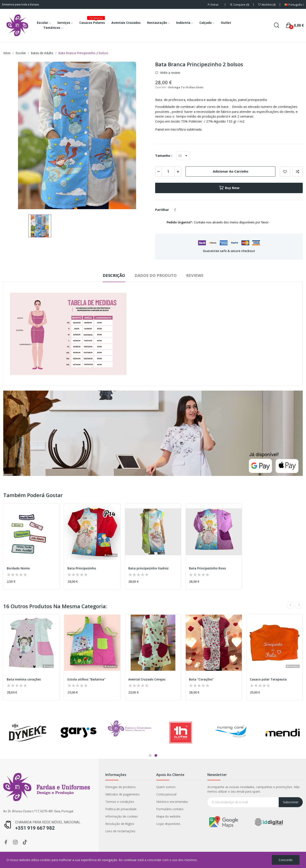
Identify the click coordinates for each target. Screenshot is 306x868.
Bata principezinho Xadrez (148, 568)
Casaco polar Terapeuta (268, 679)
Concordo (286, 860)
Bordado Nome (18, 568)
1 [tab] (150, 755)
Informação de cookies (75, 816)
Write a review (170, 73)
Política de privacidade (74, 809)
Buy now (229, 188)
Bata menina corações (24, 679)
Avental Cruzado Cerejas (147, 679)
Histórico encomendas (126, 802)
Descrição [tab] (114, 275)
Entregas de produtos (74, 787)
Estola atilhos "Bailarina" (86, 679)
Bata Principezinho (82, 568)
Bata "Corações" (201, 679)
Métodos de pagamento (76, 794)
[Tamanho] (183, 156)
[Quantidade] (168, 171)
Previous (290, 605)
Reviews (195, 275)
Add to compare (298, 171)
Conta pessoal (120, 794)
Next (299, 605)
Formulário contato (124, 809)
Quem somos (120, 787)
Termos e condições (73, 802)
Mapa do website (122, 816)
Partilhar (175, 210)
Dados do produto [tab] (156, 275)
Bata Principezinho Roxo (208, 568)
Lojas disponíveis (122, 824)
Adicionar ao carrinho (231, 171)
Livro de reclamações (74, 831)
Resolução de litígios (73, 824)
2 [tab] (156, 755)
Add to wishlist (285, 171)
